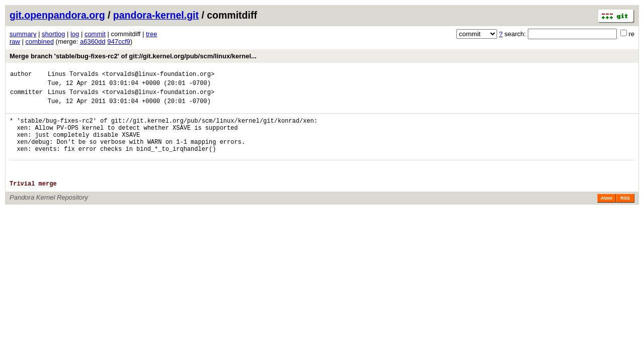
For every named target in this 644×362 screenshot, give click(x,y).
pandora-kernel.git (156, 15)
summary (23, 34)
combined (40, 41)
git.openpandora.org (57, 15)
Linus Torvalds (73, 75)
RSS (625, 216)
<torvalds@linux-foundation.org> (158, 75)
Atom (607, 216)
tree (151, 34)
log (75, 34)
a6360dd (93, 41)
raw (15, 41)
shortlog (53, 34)
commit (95, 34)
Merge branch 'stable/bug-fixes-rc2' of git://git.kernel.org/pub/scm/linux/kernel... (133, 56)
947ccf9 (119, 41)
